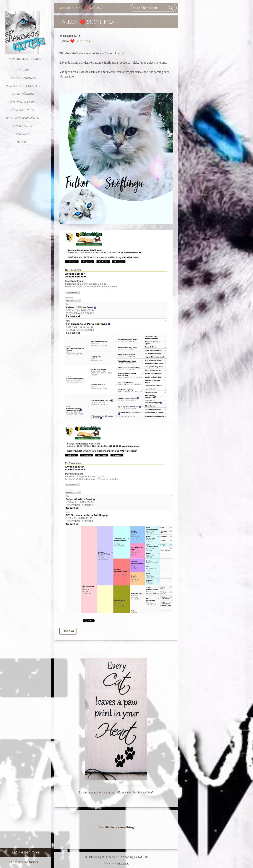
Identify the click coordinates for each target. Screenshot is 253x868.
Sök (171, 8)
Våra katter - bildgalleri (23, 86)
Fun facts (23, 134)
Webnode (123, 863)
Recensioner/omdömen (23, 118)
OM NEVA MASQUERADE (23, 102)
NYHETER (23, 142)
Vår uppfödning (23, 94)
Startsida (23, 70)
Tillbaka (68, 631)
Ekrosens (84, 72)
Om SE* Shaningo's (23, 78)
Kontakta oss (23, 126)
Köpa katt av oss (23, 110)
